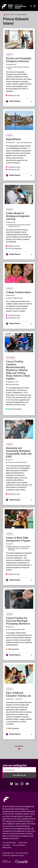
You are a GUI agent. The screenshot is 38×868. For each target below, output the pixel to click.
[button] (35, 866)
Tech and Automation (15, 249)
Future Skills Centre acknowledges (18, 807)
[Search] (31, 6)
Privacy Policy (23, 843)
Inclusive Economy (14, 167)
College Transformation (19, 292)
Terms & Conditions (19, 845)
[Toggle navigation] (35, 6)
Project (10, 55)
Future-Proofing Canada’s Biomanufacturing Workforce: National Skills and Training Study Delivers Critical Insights (18, 370)
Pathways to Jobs (14, 96)
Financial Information (9, 843)
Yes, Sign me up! (19, 775)
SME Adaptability (14, 649)
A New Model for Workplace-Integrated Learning (18, 216)
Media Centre (7, 848)
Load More (19, 748)
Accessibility (6, 845)
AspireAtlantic (14, 139)
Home (7, 15)
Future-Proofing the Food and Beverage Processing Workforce (18, 621)
